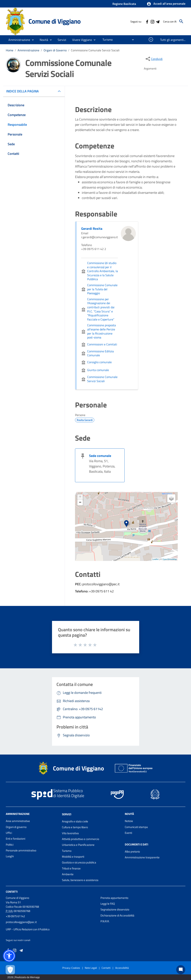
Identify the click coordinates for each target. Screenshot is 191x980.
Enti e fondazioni (16, 839)
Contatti (12, 891)
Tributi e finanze (71, 868)
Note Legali (91, 968)
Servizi (67, 814)
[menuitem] (106, 40)
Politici (10, 845)
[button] (166, 4)
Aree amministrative (18, 821)
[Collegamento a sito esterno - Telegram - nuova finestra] (158, 21)
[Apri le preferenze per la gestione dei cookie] (10, 970)
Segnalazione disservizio (115, 909)
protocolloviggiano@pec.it (21, 922)
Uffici (9, 833)
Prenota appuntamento (114, 898)
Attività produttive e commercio (81, 839)
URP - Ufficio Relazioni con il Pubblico (28, 929)
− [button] (80, 503)
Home (10, 50)
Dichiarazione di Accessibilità (117, 915)
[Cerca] (181, 21)
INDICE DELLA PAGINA (24, 91)
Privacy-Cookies (71, 968)
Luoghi (10, 856)
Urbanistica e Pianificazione (78, 845)
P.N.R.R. (105, 921)
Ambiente (68, 874)
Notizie (129, 821)
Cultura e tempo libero (75, 827)
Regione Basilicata (124, 4)
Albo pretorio (132, 852)
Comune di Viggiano (54, 21)
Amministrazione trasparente (142, 857)
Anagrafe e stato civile (75, 821)
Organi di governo (16, 827)
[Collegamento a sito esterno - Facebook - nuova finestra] (147, 21)
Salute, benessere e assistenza (80, 880)
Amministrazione (28, 50)
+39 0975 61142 (15, 916)
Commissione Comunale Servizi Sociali (95, 50)
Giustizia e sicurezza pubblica (79, 862)
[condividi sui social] (154, 59)
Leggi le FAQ (108, 904)
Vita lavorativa (70, 833)
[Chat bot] (181, 970)
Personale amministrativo (21, 850)
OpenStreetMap (170, 559)
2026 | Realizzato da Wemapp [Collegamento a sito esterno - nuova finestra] (23, 977)
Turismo (67, 851)
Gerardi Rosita (92, 229)
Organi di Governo (55, 50)
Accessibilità (122, 968)
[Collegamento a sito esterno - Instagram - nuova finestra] (152, 21)
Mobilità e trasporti (73, 857)
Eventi (128, 833)
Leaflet (156, 559)
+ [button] (80, 497)
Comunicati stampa (136, 827)
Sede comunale (100, 456)
